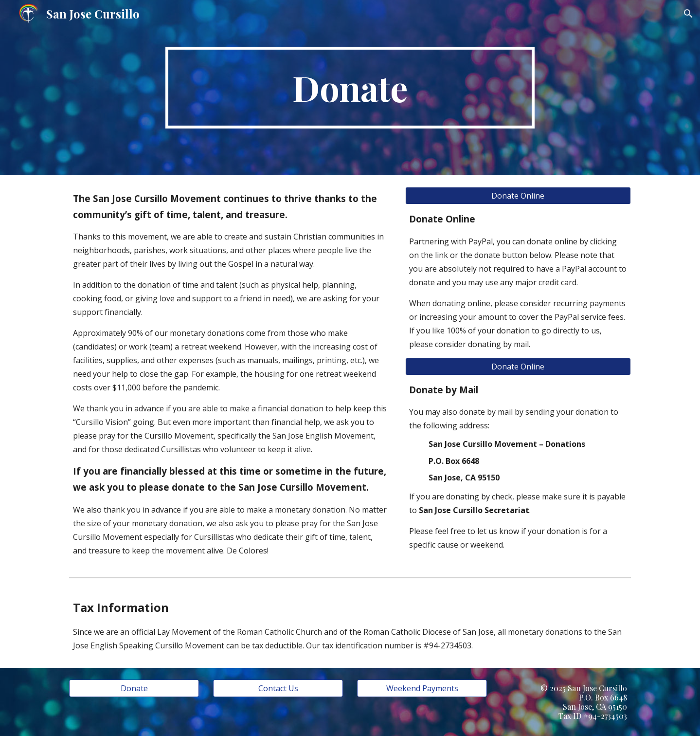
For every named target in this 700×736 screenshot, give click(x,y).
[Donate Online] (518, 196)
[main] (350, 88)
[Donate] (134, 688)
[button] (688, 14)
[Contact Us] (278, 688)
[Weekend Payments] (422, 688)
